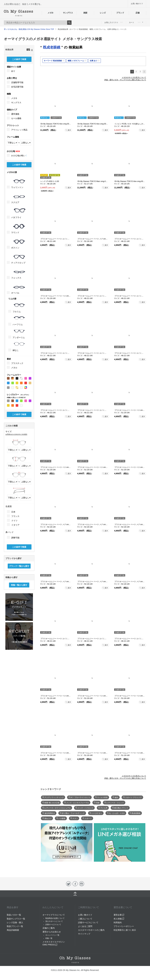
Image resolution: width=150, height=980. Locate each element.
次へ (144, 72)
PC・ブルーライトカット (80, 797)
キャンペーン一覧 (52, 935)
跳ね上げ (48, 818)
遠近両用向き (50, 813)
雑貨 (85, 13)
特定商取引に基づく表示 (125, 930)
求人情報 (119, 919)
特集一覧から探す (19, 585)
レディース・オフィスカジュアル (58, 808)
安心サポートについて (54, 921)
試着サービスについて (88, 922)
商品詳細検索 (13, 930)
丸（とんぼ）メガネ (117, 813)
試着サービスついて (53, 925)
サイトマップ (84, 934)
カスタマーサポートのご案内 (91, 930)
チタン (75, 818)
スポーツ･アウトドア (133, 797)
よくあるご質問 (85, 926)
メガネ (51, 13)
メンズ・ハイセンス (85, 808)
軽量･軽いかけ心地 (52, 802)
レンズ (103, 13)
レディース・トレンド (115, 802)
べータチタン (97, 813)
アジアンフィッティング (54, 797)
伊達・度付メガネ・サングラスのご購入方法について (125, 80)
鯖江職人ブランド (121, 808)
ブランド (120, 13)
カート (136, 22)
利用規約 (118, 922)
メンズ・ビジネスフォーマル (78, 802)
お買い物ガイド (137, 4)
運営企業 (119, 915)
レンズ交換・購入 (15, 922)
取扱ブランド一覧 (15, 926)
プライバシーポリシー (124, 926)
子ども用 (104, 808)
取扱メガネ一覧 (14, 915)
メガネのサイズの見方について (134, 77)
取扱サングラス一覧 (16, 919)
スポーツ (88, 818)
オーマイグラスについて (54, 915)
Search (69, 23)
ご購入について (85, 919)
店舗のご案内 (49, 928)
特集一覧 (49, 938)
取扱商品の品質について (55, 918)
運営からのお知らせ (52, 932)
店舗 (137, 13)
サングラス (68, 13)
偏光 (116, 797)
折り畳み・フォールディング (73, 813)
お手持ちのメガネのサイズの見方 (16, 434)
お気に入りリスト (114, 22)
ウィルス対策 (102, 797)
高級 (98, 802)
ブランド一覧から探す (19, 566)
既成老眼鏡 (136, 813)
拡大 (69, 130)
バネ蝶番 (62, 818)
